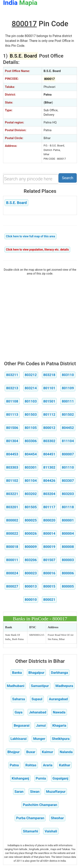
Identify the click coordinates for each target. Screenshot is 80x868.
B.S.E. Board (16, 203)
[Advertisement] (40, 317)
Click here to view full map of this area (30, 236)
